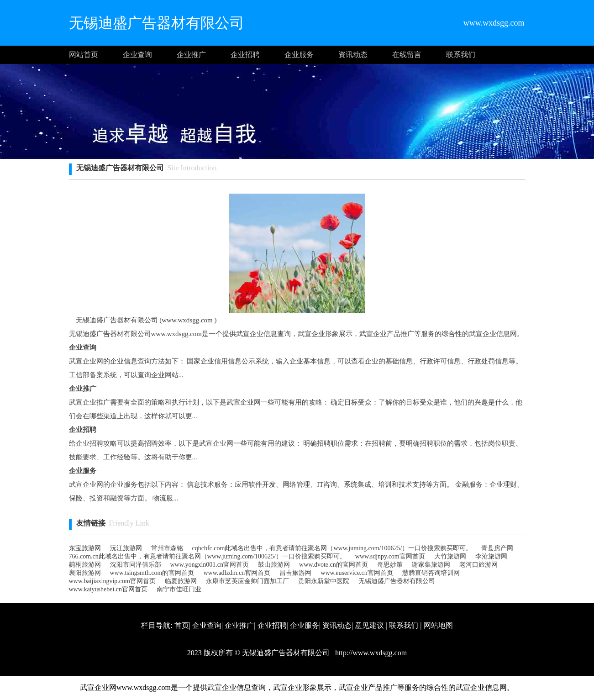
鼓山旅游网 (274, 565)
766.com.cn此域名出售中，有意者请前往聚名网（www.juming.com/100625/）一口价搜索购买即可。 (208, 556)
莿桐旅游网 (85, 565)
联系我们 (461, 55)
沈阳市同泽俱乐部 (136, 565)
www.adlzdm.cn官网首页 (237, 573)
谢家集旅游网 (431, 565)
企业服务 (299, 55)
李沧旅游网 (491, 556)
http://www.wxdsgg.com (370, 653)
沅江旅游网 (126, 548)
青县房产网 (497, 548)
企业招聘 (245, 55)
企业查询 (137, 55)
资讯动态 (353, 55)
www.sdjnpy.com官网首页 (390, 556)
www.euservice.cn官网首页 (357, 573)
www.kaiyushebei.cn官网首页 (108, 589)
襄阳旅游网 (85, 573)
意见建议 (369, 625)
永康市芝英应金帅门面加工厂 (247, 581)
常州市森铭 (167, 548)
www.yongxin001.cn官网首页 (210, 565)
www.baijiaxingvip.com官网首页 (112, 581)
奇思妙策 (390, 565)
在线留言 (407, 55)
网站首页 (84, 55)
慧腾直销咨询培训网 (431, 573)
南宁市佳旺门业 (179, 589)
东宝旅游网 (85, 548)
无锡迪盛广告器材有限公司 (397, 581)
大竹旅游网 (450, 556)
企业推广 (191, 55)
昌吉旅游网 (295, 573)
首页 (182, 625)
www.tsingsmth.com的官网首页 (152, 573)
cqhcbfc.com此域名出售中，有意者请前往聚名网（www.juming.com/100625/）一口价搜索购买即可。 (332, 548)
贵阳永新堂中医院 (324, 581)
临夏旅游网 (181, 581)
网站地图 (438, 625)
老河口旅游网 (478, 565)
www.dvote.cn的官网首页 (334, 565)
